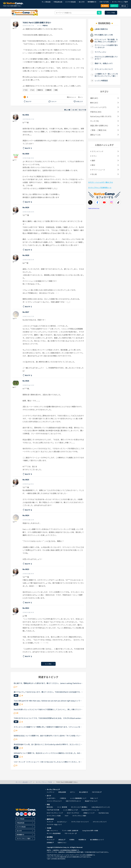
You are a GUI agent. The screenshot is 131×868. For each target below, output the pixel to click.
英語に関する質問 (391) (99, 126)
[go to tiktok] (34, 814)
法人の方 (82, 2)
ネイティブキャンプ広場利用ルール (100, 188)
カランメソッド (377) (98, 107)
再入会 (124, 6)
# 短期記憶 (48, 90)
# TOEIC (25, 90)
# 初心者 (93, 174)
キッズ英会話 (46, 2)
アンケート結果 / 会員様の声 (70, 831)
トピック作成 (111, 13)
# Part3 (32, 90)
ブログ (66, 816)
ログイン (114, 6)
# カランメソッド (97, 151)
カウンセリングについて (100, 822)
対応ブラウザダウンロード (73, 801)
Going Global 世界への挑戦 (90, 831)
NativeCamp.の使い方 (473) (101, 116)
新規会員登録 (62, 792)
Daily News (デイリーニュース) (90, 810)
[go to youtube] (26, 814)
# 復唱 (56, 90)
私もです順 (82, 110)
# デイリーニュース (98, 170)
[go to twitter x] (17, 814)
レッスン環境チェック (70, 810)
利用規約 (72, 840)
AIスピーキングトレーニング (55, 813)
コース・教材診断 (62, 807)
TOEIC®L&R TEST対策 (53, 810)
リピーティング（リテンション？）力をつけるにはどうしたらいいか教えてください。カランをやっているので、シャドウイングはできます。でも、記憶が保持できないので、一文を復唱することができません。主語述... (48, 762)
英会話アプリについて (91, 801)
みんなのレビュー (62, 822)
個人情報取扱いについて (97, 840)
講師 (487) (94, 98)
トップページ (51, 792)
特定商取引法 (82, 840)
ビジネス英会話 (70, 2)
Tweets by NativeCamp (94, 208)
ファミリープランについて (54, 801)
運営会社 (62, 840)
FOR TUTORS (104, 2)
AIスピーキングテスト (73, 813)
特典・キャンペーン (52, 831)
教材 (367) (94, 103)
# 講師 (93, 160)
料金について (94, 798)
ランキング (50, 822)
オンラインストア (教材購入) (79, 807)
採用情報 (50, 842)
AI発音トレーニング (89, 813)
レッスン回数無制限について (78, 798)
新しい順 (67, 110)
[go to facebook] (21, 814)
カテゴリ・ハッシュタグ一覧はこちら (101, 182)
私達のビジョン (62, 842)
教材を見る (50, 807)
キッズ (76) (95, 121)
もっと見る (48, 664)
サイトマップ (51, 840)
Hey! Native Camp (104, 813)
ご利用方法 (63, 798)
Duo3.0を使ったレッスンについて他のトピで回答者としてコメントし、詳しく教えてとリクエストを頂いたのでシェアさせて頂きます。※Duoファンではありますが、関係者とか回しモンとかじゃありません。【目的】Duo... (48, 709)
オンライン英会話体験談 (54, 833)
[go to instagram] (30, 814)
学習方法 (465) (96, 112)
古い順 (75, 110)
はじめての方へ (51, 798)
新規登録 (105, 6)
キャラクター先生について (54, 824)
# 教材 (93, 165)
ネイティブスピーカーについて (80, 822)
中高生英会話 (58, 2)
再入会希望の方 (84, 792)
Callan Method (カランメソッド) (101, 807)
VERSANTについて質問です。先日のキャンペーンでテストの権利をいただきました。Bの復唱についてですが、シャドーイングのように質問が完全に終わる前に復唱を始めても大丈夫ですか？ (48, 753)
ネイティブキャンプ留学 (120, 2)
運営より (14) (95, 135)
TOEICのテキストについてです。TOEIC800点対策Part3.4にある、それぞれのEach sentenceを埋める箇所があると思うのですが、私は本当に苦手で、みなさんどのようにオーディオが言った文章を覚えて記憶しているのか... (48, 718)
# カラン (93, 156)
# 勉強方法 (40, 90)
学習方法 (45, 25)
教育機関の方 (92, 2)
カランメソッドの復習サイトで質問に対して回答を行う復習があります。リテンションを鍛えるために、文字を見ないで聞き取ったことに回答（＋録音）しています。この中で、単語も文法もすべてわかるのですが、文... (48, 727)
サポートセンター (71, 833)
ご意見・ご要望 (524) (98, 130)
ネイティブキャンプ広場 (54, 816)
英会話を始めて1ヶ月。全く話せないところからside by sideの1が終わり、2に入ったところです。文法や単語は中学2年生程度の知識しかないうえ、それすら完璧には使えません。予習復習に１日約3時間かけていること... (48, 744)
